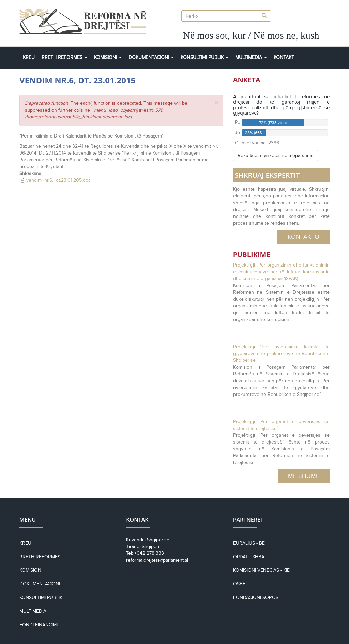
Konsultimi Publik (204, 57)
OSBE (239, 584)
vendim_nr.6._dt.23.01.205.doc (58, 180)
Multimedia (251, 57)
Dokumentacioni (151, 57)
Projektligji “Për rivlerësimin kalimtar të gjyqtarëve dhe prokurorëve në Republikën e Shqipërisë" (281, 353)
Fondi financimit (40, 625)
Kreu (29, 57)
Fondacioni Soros (256, 598)
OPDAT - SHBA (249, 557)
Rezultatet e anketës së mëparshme (276, 155)
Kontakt (284, 57)
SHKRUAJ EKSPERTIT (267, 175)
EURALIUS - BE (249, 543)
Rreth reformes (40, 557)
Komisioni (108, 57)
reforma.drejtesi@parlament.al (157, 560)
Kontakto (304, 237)
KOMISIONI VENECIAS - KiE (261, 570)
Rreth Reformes (64, 57)
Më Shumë (304, 476)
